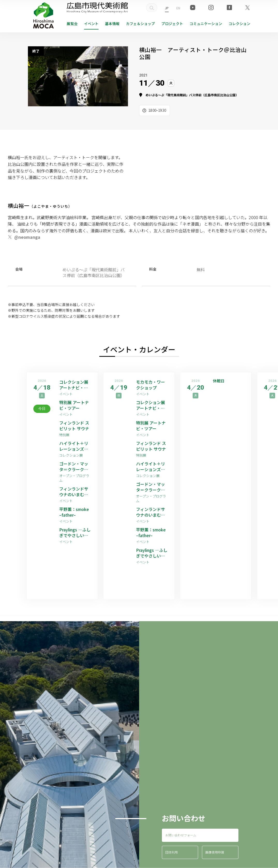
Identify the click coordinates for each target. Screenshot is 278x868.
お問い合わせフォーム (181, 835)
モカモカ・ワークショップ (151, 385)
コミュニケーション (206, 24)
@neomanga (27, 237)
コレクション (239, 24)
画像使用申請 (215, 852)
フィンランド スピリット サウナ (74, 426)
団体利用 (171, 852)
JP (167, 8)
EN (178, 8)
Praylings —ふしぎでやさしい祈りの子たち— (75, 533)
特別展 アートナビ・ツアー (74, 405)
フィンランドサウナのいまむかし (74, 492)
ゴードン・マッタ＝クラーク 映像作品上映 (74, 467)
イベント (91, 24)
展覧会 (72, 24)
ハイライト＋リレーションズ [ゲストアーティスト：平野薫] (74, 446)
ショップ (140, 24)
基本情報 (112, 24)
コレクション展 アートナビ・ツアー (74, 385)
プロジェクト (172, 24)
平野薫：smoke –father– (74, 512)
